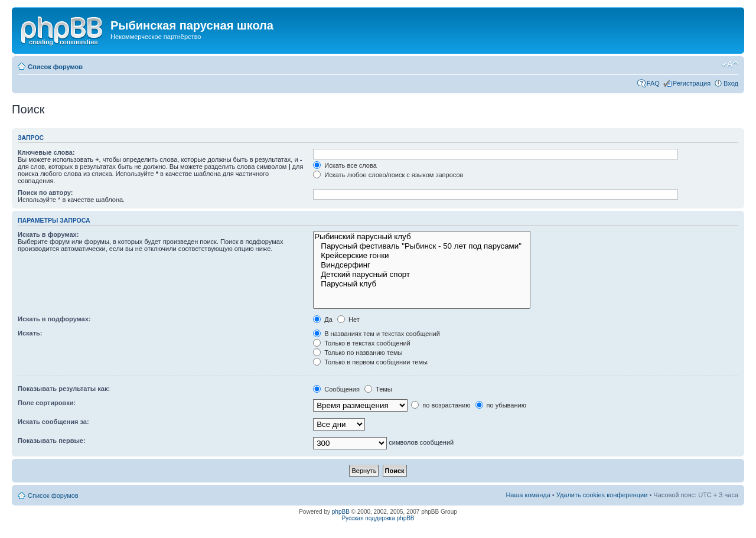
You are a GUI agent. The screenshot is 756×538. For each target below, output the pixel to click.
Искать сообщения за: (53, 422)
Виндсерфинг (422, 265)
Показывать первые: (52, 441)
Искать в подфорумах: (54, 319)
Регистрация (692, 83)
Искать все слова (345, 165)
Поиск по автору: (45, 193)
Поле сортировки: (47, 403)
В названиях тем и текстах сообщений (377, 334)
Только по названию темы (358, 353)
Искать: (30, 333)
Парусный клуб (422, 284)
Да (323, 319)
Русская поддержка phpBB (378, 518)
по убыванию (501, 405)
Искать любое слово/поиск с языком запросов (388, 175)
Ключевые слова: (46, 152)
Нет (348, 319)
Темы (378, 389)
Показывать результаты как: (64, 389)
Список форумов (55, 67)
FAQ (653, 83)
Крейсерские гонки (422, 256)
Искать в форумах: (48, 234)
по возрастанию (441, 405)
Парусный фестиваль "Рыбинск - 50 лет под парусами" (422, 246)
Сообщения (336, 389)
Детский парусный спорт (422, 275)
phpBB (341, 512)
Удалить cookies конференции (602, 495)
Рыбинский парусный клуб (422, 237)
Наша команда (528, 495)
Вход (731, 83)
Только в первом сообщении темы (370, 362)
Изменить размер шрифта (730, 64)
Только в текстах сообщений (362, 343)
